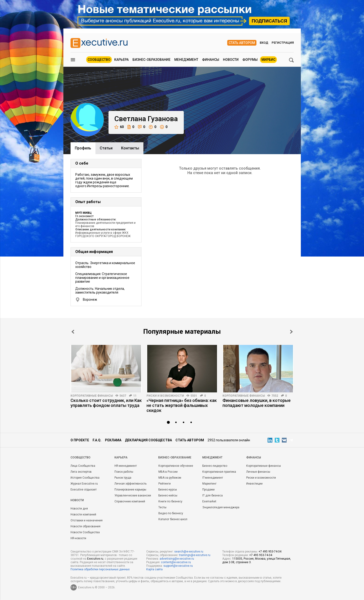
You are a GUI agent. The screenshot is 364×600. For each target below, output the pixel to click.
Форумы (250, 60)
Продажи (208, 490)
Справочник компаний (130, 501)
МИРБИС (268, 60)
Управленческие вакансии (133, 495)
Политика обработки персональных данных (100, 569)
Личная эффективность (130, 484)
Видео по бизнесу (171, 513)
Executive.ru (95, 559)
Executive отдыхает (84, 490)
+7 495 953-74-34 (270, 552)
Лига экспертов (81, 472)
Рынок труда (123, 478)
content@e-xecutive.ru (176, 562)
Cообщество (80, 457)
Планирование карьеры (130, 490)
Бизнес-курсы (168, 490)
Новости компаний (83, 514)
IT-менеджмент (213, 478)
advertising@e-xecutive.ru (177, 559)
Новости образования (85, 526)
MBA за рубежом (170, 478)
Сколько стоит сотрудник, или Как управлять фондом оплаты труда (106, 403)
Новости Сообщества (85, 532)
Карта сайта (154, 569)
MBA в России (168, 472)
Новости (231, 60)
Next (291, 332)
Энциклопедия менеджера (221, 507)
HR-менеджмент (126, 466)
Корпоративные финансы (92, 396)
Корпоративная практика (219, 472)
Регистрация (283, 43)
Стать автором (242, 43)
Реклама (113, 440)
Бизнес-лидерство (215, 466)
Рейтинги (165, 484)
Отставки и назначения (87, 520)
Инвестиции (254, 484)
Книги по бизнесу (170, 501)
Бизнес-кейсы (168, 495)
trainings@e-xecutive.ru (195, 555)
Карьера (121, 60)
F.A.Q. (97, 440)
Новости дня (79, 509)
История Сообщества (85, 478)
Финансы (211, 60)
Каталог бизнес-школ (173, 519)
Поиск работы (124, 472)
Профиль (83, 148)
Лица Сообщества (83, 466)
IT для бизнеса (213, 495)
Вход (264, 43)
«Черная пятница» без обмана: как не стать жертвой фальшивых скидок (182, 405)
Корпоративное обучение (176, 466)
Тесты (162, 507)
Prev (73, 332)
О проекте (80, 440)
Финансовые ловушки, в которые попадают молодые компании (257, 403)
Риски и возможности (165, 396)
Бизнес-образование (151, 60)
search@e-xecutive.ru (189, 552)
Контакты (130, 148)
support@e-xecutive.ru (178, 566)
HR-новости (78, 538)
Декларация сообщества (148, 440)
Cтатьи (106, 148)
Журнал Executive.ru (84, 484)
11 (135, 396)
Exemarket (209, 501)
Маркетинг (209, 484)
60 (119, 127)
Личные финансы (258, 472)
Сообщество (99, 60)
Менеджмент (186, 60)
